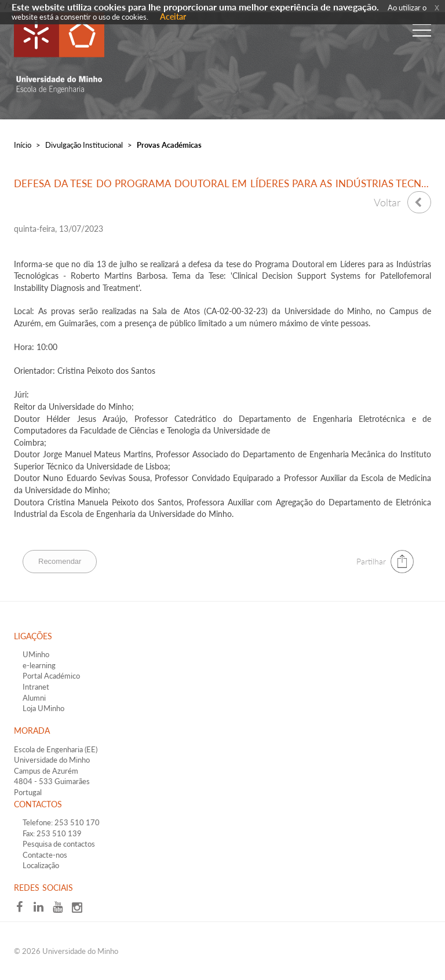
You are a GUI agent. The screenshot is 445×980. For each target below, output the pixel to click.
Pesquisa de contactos (59, 844)
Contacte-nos (45, 855)
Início (23, 145)
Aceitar (173, 17)
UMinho (36, 654)
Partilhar (371, 561)
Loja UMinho (43, 708)
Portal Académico (51, 676)
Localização (41, 865)
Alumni (34, 698)
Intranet (36, 687)
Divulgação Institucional (84, 145)
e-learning (39, 665)
